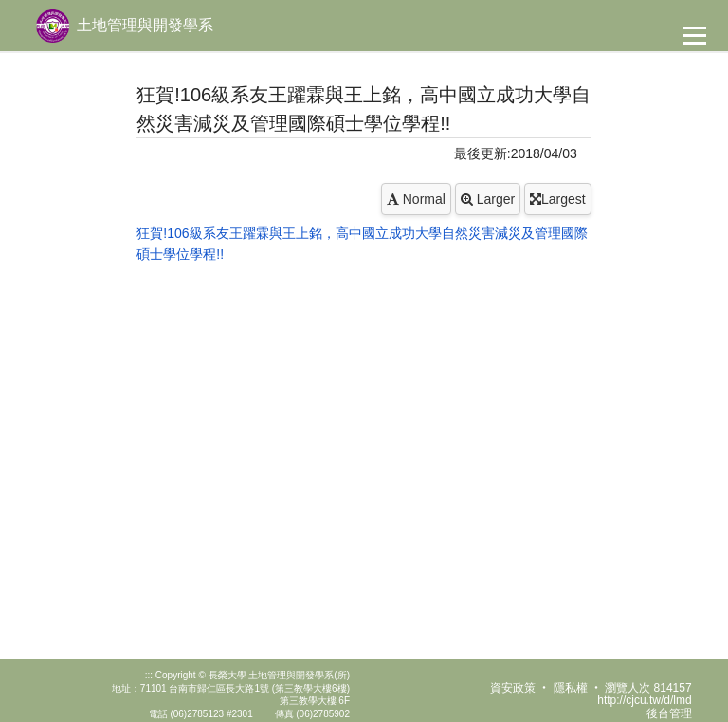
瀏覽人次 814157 (648, 688)
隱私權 (571, 688)
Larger (488, 199)
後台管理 (669, 713)
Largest (558, 199)
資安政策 (513, 688)
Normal (416, 199)
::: (149, 675)
